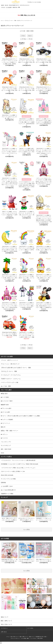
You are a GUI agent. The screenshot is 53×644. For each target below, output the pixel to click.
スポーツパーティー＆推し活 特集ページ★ (13, 471)
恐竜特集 (3, 483)
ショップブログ (33, 638)
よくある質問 (9, 7)
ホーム (2, 21)
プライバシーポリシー (15, 638)
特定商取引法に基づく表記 (41, 637)
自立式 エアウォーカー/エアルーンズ (25, 21)
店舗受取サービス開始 (7, 494)
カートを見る (30, 628)
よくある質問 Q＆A (7, 486)
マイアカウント (4, 628)
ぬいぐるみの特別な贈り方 (8, 490)
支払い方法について (15, 637)
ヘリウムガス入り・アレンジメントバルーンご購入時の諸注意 (18, 460)
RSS (38, 638)
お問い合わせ (4, 632)
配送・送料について (24, 637)
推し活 (7, 5)
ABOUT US (15, 7)
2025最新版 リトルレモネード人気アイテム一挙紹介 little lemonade (19, 464)
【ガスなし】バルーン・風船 (10, 21)
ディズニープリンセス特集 (8, 479)
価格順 (28, 31)
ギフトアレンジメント (25, 5)
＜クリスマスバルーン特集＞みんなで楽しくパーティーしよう (18, 468)
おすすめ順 (23, 31)
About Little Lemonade (7, 475)
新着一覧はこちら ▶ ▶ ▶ (28, 15)
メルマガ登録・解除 (25, 638)
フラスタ (3, 7)
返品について (32, 637)
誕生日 (3, 5)
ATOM (41, 638)
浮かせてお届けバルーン (14, 5)
